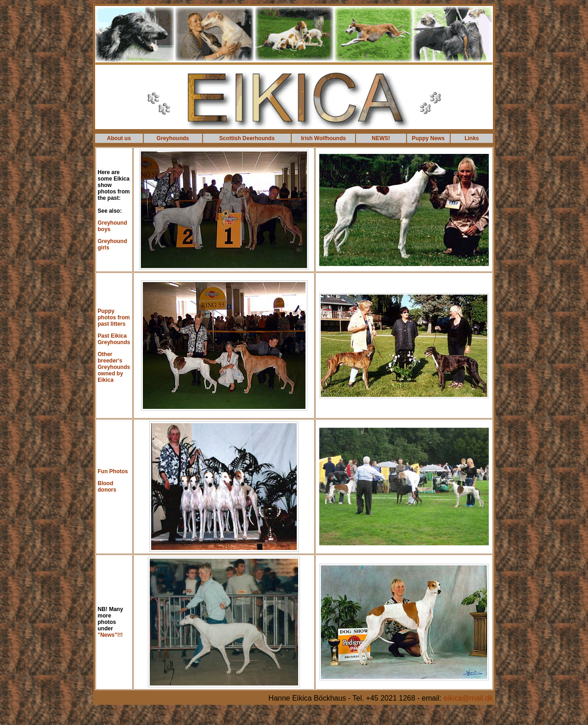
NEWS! (381, 138)
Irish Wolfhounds (323, 138)
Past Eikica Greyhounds (114, 339)
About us (119, 138)
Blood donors (107, 487)
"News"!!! (110, 635)
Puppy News (428, 138)
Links (472, 138)
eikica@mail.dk (468, 698)
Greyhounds (173, 138)
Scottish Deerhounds (247, 138)
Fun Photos (113, 471)
